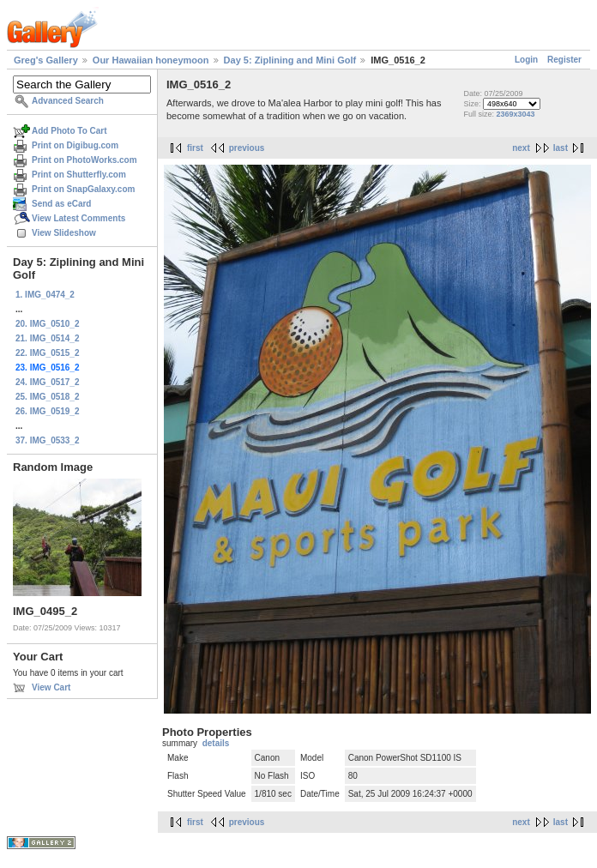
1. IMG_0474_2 (45, 295)
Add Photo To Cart (69, 131)
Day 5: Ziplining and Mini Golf (290, 60)
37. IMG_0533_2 (48, 440)
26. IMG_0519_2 (48, 411)
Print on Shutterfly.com (79, 175)
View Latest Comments (78, 218)
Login (526, 60)
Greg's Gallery (46, 60)
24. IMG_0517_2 (48, 382)
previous (247, 148)
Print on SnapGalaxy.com (83, 189)
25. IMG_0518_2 (48, 397)
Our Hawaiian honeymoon (151, 60)
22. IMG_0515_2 (48, 353)
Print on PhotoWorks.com (84, 160)
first (195, 148)
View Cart (51, 687)
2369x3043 (515, 114)
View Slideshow (64, 233)
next (521, 148)
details (216, 743)
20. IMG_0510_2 (48, 324)
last (561, 148)
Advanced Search (68, 101)
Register (564, 60)
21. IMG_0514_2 (48, 338)
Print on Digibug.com (75, 145)
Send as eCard (61, 204)
